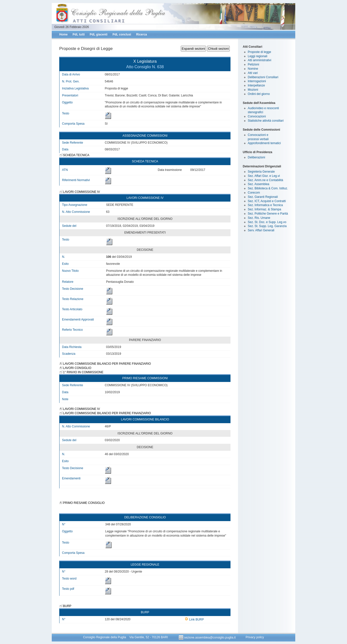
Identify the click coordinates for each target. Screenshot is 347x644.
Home (63, 34)
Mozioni (253, 90)
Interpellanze (256, 85)
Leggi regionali (257, 56)
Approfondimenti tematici (264, 143)
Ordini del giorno (259, 94)
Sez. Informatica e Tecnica (265, 205)
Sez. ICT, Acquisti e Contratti (267, 201)
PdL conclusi (122, 34)
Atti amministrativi (259, 60)
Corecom (254, 193)
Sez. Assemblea (258, 184)
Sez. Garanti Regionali (263, 197)
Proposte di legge (259, 52)
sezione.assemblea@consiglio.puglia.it (208, 638)
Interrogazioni (257, 81)
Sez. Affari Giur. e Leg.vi (264, 176)
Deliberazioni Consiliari (263, 77)
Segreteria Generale (261, 172)
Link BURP (194, 620)
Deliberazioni (256, 157)
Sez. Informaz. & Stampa (264, 209)
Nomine (253, 69)
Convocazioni (257, 116)
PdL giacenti (99, 34)
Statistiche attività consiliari (266, 121)
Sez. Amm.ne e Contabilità (265, 180)
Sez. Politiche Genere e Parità (268, 214)
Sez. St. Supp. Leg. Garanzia (267, 226)
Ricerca (141, 34)
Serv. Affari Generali (261, 230)
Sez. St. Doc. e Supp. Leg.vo (267, 222)
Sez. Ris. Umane (259, 218)
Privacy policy (255, 638)
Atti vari (253, 73)
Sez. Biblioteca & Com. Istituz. (268, 188)
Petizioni (253, 64)
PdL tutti (78, 34)
